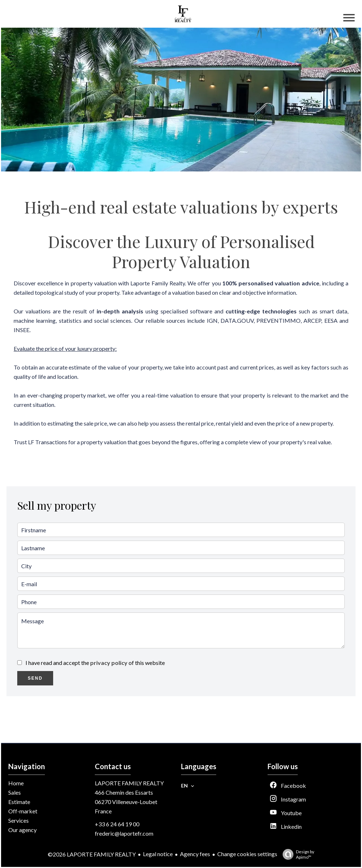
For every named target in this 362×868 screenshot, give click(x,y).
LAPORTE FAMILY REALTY (129, 783)
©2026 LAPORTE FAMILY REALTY (92, 854)
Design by (297, 854)
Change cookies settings (247, 854)
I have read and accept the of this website (95, 663)
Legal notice (158, 854)
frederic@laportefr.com (124, 833)
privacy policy (109, 663)
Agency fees (195, 854)
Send (35, 678)
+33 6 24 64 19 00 (117, 824)
